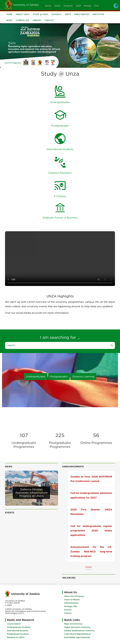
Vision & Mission (72, 600)
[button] (9, 46)
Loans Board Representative (77, 634)
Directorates (82, 14)
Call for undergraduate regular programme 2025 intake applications (91, 531)
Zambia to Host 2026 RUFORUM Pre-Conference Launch (91, 479)
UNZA (57, 6)
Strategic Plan (71, 606)
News (9, 20)
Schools (57, 14)
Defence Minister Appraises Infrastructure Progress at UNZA (31, 493)
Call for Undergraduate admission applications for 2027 (91, 495)
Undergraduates (36, 377)
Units (68, 14)
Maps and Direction (73, 624)
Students (68, 6)
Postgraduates (59, 377)
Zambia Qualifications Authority (79, 631)
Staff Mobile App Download (77, 637)
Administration (71, 603)
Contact (49, 20)
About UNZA (23, 14)
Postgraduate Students (18, 634)
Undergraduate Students (19, 627)
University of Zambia (26, 5)
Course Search (14, 624)
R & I (97, 6)
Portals (88, 6)
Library (37, 20)
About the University (74, 596)
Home (48, 6)
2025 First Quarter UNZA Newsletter (91, 512)
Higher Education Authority (77, 627)
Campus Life (22, 20)
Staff (78, 6)
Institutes (98, 14)
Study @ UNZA (40, 14)
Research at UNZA (16, 637)
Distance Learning (83, 377)
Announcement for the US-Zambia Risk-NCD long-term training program (91, 551)
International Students (18, 631)
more (89, 567)
